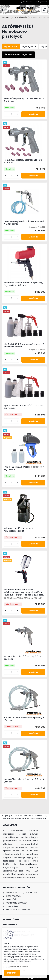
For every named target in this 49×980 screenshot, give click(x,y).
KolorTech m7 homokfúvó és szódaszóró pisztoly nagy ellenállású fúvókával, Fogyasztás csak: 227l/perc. (24, 592)
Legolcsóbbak (11, 46)
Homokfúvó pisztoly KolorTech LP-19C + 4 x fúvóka (24, 100)
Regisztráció (42, 2)
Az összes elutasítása (18, 967)
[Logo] (25, 10)
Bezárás (12, 973)
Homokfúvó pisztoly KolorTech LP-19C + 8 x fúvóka (24, 161)
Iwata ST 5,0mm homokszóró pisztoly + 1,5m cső (24, 719)
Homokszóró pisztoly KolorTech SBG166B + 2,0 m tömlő (24, 223)
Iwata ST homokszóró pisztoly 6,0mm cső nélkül (23, 658)
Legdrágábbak (29, 46)
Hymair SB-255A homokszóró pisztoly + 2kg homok (24, 468)
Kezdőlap (6, 17)
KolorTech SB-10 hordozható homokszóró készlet (18, 530)
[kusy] (12, 114)
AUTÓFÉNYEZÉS (21, 17)
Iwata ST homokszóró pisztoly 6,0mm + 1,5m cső (24, 780)
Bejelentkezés (28, 2)
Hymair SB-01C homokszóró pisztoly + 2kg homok (23, 407)
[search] (44, 10)
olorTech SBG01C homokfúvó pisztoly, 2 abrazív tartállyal (24, 345)
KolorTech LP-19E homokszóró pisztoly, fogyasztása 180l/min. (23, 284)
